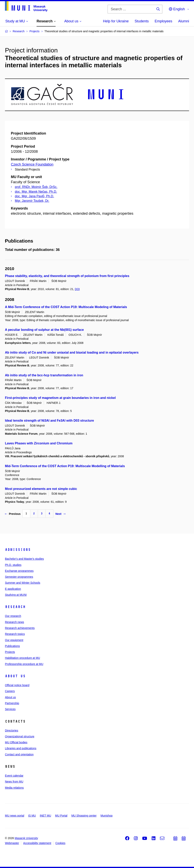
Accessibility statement (37, 843)
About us (15, 676)
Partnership (12, 703)
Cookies (60, 843)
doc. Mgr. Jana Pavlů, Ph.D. (34, 196)
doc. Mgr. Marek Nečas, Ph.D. (36, 192)
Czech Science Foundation (32, 164)
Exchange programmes (19, 571)
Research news (15, 622)
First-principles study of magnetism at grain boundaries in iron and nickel (60, 398)
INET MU (45, 816)
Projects (10, 652)
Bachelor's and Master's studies (24, 559)
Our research (13, 616)
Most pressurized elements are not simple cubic (41, 489)
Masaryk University (26, 838)
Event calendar (14, 776)
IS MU (32, 816)
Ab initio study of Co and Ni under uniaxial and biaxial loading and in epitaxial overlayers (72, 352)
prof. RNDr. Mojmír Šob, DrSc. (36, 187)
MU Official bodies (16, 742)
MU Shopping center (84, 816)
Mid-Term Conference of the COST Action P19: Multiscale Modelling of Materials (65, 466)
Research (15, 607)
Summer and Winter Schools (23, 583)
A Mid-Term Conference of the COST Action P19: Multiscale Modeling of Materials (66, 307)
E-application (13, 589)
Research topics (15, 634)
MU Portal (61, 816)
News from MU (14, 782)
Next (60, 514)
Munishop (106, 816)
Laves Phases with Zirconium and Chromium (39, 443)
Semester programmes (19, 577)
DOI (77, 289)
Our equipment (14, 640)
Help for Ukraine (116, 21)
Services (10, 709)
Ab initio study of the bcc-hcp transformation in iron (44, 375)
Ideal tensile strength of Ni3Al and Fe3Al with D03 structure (49, 421)
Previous (13, 514)
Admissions (18, 550)
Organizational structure (20, 736)
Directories (12, 730)
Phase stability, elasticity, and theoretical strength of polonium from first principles (67, 276)
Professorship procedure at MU (24, 664)
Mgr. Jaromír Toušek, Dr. (32, 201)
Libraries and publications (21, 748)
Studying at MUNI (16, 595)
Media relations (14, 788)
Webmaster (12, 843)
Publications (12, 646)
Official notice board (17, 685)
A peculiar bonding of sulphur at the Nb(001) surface (44, 330)
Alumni (184, 21)
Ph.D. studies (13, 565)
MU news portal (15, 816)
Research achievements (20, 628)
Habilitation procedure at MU (22, 658)
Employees (163, 21)
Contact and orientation (19, 754)
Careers (10, 691)
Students (142, 21)
